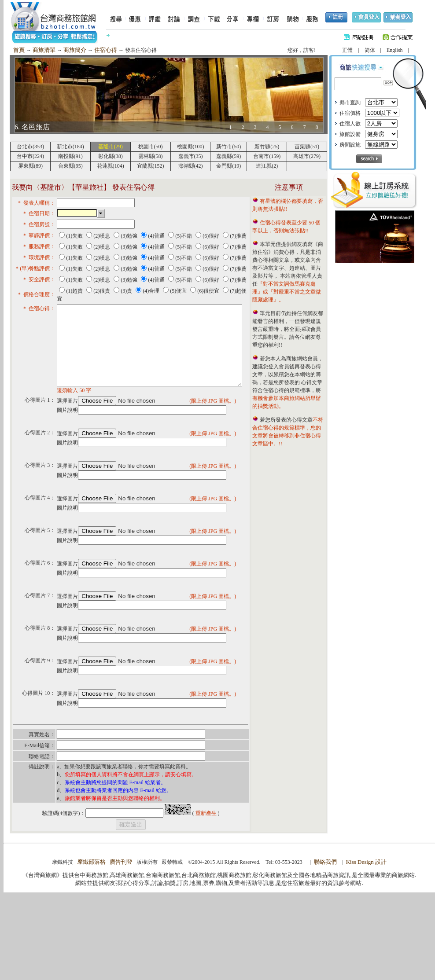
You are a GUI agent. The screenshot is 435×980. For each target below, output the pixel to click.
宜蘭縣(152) (151, 166)
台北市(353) (30, 147)
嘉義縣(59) (229, 156)
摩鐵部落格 (91, 949)
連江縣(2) (267, 166)
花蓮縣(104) (111, 166)
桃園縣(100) (191, 147)
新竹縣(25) (267, 147)
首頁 (19, 50)
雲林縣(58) (151, 156)
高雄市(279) (307, 156)
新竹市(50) (229, 147)
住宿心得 (106, 50)
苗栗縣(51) (307, 147)
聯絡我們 (325, 949)
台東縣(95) (70, 166)
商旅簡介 (75, 50)
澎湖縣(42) (191, 166)
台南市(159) (267, 156)
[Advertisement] (375, 405)
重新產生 (206, 901)
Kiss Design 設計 (366, 949)
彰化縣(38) (111, 156)
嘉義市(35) (191, 156)
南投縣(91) (70, 156)
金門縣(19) (229, 166)
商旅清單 (44, 50)
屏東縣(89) (30, 166)
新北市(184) (70, 147)
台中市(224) (30, 156)
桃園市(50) (151, 147)
